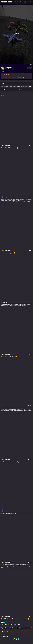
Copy (30, 86)
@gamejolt (6, 302)
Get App (30, 2)
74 (5, 632)
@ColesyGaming (7, 146)
